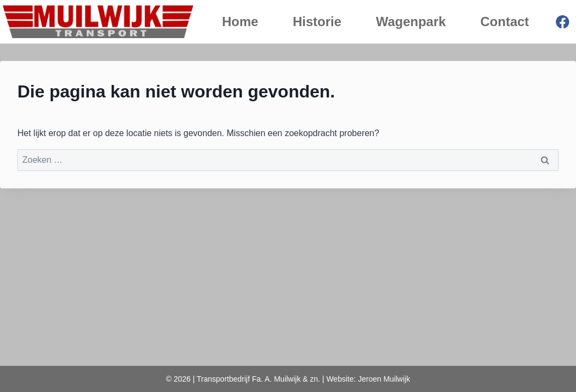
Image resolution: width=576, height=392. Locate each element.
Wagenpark (410, 22)
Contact (504, 22)
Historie (317, 22)
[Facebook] (563, 22)
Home (240, 22)
